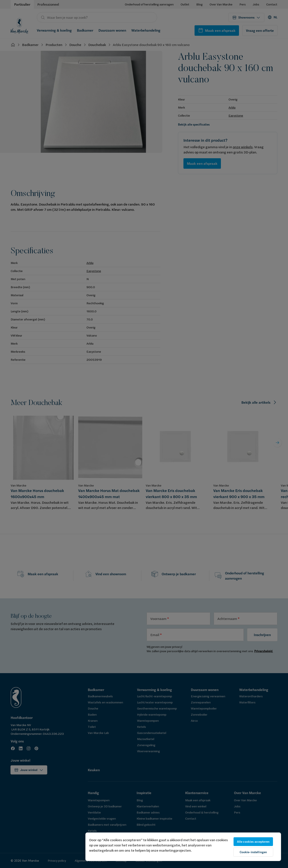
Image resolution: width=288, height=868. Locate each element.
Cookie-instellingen (253, 852)
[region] (183, 847)
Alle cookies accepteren (253, 842)
